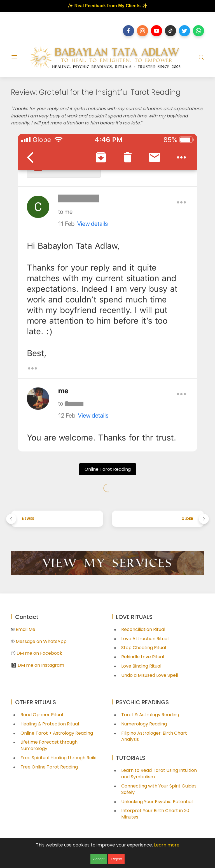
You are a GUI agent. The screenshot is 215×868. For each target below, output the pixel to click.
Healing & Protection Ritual (50, 724)
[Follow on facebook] (128, 31)
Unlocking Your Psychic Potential (157, 802)
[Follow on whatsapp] (198, 31)
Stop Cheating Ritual (144, 648)
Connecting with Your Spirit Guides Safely (159, 789)
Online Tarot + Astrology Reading (57, 733)
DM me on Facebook (39, 653)
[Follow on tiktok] (170, 31)
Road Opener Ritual (42, 715)
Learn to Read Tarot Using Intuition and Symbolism (159, 774)
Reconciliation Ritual (143, 629)
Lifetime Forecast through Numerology (49, 745)
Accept (99, 859)
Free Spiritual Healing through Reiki (58, 758)
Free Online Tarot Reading (49, 767)
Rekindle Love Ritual (143, 657)
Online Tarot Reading (108, 469)
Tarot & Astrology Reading (150, 715)
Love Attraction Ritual (145, 639)
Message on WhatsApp (41, 641)
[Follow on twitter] (184, 31)
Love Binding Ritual (141, 666)
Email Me (25, 629)
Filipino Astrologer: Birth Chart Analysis (154, 736)
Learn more (167, 845)
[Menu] (14, 57)
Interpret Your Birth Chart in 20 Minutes (155, 814)
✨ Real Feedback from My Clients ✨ (107, 6)
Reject (116, 859)
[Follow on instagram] (142, 31)
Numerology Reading (144, 724)
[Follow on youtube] (156, 31)
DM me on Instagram (41, 665)
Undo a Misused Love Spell (150, 675)
